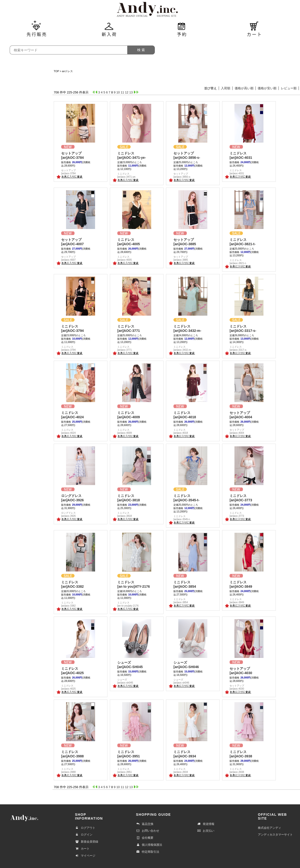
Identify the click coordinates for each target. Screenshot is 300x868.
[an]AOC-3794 (81, 328)
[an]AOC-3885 (193, 242)
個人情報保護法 (149, 845)
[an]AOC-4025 (81, 671)
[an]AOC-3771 (137, 328)
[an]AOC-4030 (249, 671)
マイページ (85, 856)
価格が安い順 (267, 88)
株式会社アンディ (270, 828)
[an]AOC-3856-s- (193, 155)
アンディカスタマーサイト (275, 835)
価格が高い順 (244, 88)
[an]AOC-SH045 (137, 665)
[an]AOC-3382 (81, 584)
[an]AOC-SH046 (193, 665)
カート (82, 849)
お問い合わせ (148, 831)
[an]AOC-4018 (193, 415)
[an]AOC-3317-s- (249, 328)
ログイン (84, 835)
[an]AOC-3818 (137, 498)
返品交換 (145, 824)
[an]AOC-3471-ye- (137, 155)
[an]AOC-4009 (137, 415)
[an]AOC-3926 (81, 498)
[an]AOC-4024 (81, 415)
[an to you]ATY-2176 (137, 584)
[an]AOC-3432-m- (193, 328)
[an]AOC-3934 (193, 754)
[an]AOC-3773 (249, 498)
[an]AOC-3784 (81, 155)
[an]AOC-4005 (137, 242)
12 (127, 92)
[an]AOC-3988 (81, 754)
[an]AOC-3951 (137, 754)
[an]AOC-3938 (249, 754)
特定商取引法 (148, 852)
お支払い (206, 831)
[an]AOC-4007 (81, 242)
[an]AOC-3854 (193, 584)
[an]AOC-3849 (249, 584)
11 (122, 92)
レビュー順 (289, 88)
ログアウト (85, 828)
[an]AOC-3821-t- (249, 242)
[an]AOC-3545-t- (193, 498)
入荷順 (226, 88)
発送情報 (206, 824)
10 (118, 92)
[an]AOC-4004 (249, 415)
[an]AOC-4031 (249, 155)
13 (131, 92)
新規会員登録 (87, 842)
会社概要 (145, 838)
